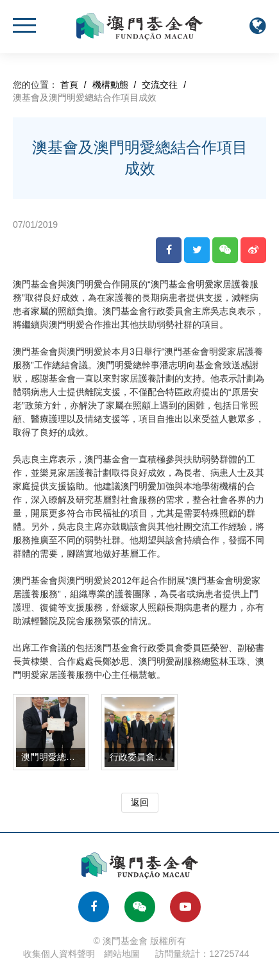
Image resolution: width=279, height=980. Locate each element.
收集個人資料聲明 (59, 954)
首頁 (69, 85)
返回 (140, 802)
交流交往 (160, 85)
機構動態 (110, 85)
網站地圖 (122, 954)
